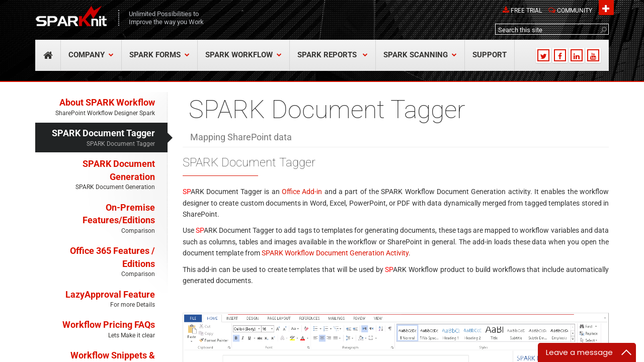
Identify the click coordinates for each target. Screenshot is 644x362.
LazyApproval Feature (95, 299)
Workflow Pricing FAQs (95, 330)
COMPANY (91, 55)
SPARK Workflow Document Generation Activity (335, 253)
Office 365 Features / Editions (95, 262)
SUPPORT (490, 55)
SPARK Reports (333, 55)
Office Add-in (302, 192)
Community (575, 11)
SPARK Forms (159, 55)
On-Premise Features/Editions (95, 219)
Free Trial (526, 11)
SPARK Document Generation (95, 175)
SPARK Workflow (244, 55)
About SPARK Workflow (95, 107)
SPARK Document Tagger (95, 138)
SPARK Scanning (420, 55)
